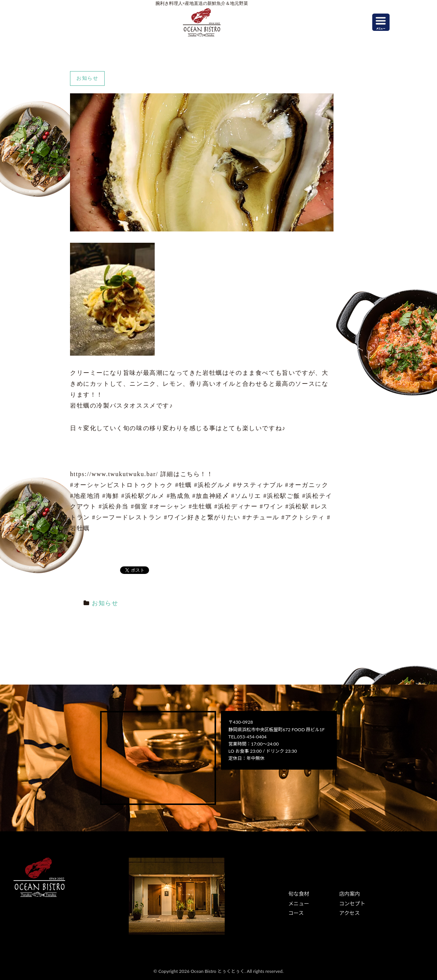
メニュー (297, 902)
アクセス (348, 910)
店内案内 (348, 893)
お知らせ (105, 603)
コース (295, 910)
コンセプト (350, 902)
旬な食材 (297, 893)
